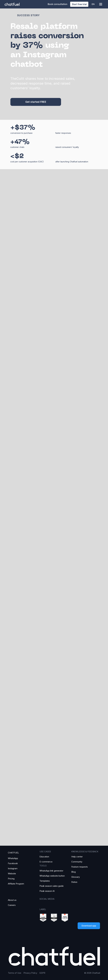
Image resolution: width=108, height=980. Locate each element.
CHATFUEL (13, 853)
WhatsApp (13, 858)
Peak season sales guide (52, 886)
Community (77, 862)
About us (12, 900)
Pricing (11, 879)
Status (74, 882)
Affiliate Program (16, 884)
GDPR (42, 973)
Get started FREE (36, 102)
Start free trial (79, 4)
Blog (73, 872)
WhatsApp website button (52, 876)
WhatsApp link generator (51, 871)
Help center (77, 857)
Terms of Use (15, 973)
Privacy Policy (30, 973)
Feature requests (80, 867)
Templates (45, 881)
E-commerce (46, 862)
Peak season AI (47, 891)
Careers (12, 905)
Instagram (13, 868)
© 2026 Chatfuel (92, 973)
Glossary (76, 877)
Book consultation (58, 4)
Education (44, 857)
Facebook (13, 863)
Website (12, 874)
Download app (89, 926)
